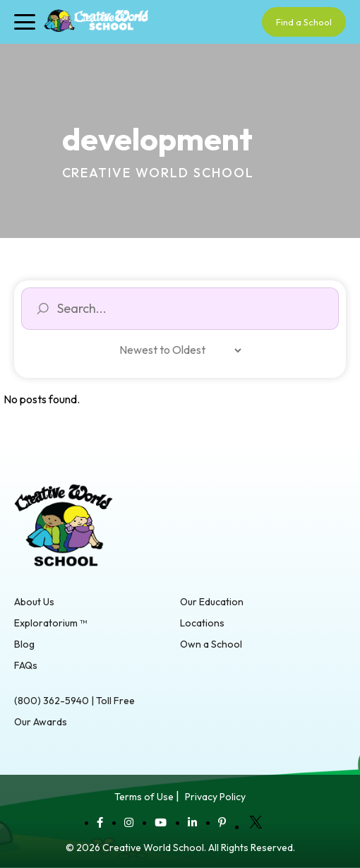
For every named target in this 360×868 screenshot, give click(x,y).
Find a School (304, 22)
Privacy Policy (215, 797)
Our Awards (41, 722)
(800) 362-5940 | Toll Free (74, 701)
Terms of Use (144, 797)
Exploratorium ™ (50, 623)
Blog (24, 644)
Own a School (211, 644)
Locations (202, 623)
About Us (34, 602)
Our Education (212, 602)
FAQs (26, 665)
